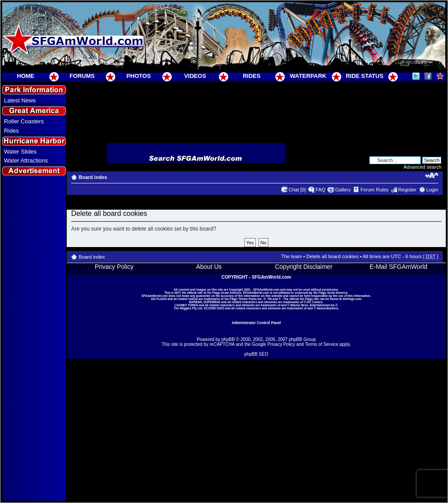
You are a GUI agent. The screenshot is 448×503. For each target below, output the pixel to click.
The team (291, 256)
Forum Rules (374, 190)
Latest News (20, 100)
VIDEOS (195, 76)
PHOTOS (139, 76)
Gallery (343, 190)
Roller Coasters (24, 121)
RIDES (252, 76)
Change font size (432, 175)
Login (432, 190)
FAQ (320, 190)
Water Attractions (26, 160)
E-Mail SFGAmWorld (399, 267)
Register (407, 190)
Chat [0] (297, 190)
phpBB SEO (256, 354)
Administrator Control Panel (256, 323)
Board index (93, 177)
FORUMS (82, 76)
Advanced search (422, 167)
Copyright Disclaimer (304, 267)
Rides (11, 131)
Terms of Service (322, 344)
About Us (209, 267)
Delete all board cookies (332, 256)
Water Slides (20, 152)
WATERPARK (308, 76)
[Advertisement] (34, 339)
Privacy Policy (114, 267)
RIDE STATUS (365, 76)
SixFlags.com (352, 299)
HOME (26, 76)
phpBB (228, 339)
